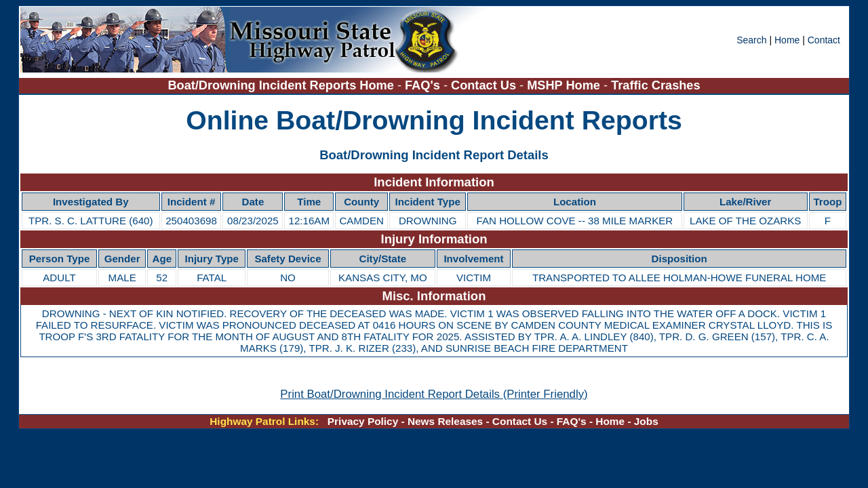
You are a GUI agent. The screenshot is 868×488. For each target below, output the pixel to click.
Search (753, 40)
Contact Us (484, 85)
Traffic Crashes (655, 85)
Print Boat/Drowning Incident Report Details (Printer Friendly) (434, 394)
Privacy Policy (363, 421)
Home (787, 40)
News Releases (445, 421)
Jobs (646, 421)
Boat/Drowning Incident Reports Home (280, 85)
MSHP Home (564, 85)
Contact (824, 40)
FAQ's (422, 85)
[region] (434, 202)
